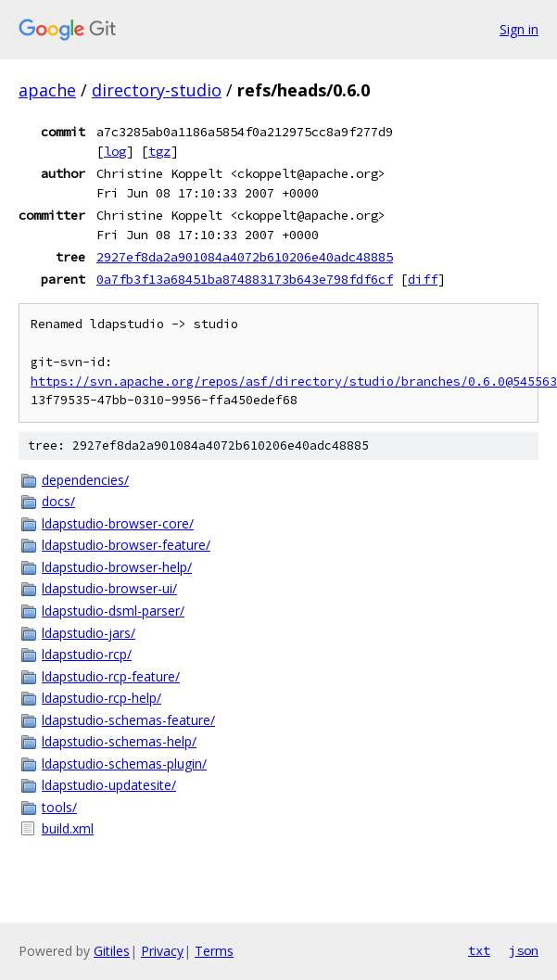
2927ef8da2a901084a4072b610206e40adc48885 (245, 257)
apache (47, 90)
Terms (214, 951)
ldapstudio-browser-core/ (118, 523)
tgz (159, 151)
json (524, 950)
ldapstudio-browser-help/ (117, 567)
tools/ (59, 807)
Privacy (162, 951)
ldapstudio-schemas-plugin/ (124, 764)
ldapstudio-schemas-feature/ (128, 720)
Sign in (519, 29)
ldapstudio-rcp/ (87, 654)
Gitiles (112, 951)
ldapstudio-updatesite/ (109, 785)
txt (479, 950)
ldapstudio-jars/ (89, 633)
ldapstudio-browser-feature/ (126, 545)
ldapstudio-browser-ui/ (109, 588)
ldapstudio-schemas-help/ (119, 741)
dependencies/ (85, 480)
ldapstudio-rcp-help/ (101, 698)
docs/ (58, 501)
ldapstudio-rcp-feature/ (111, 676)
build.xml (68, 828)
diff (423, 279)
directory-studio (157, 90)
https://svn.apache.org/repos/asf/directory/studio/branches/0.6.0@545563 (294, 382)
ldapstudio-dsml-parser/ (113, 611)
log (115, 151)
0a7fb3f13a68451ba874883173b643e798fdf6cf (245, 279)
